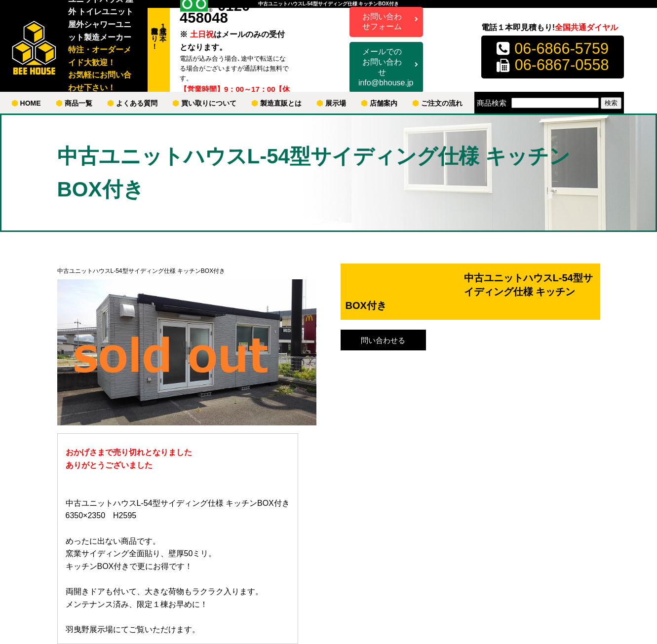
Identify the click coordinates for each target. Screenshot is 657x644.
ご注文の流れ (438, 103)
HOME (26, 103)
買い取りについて (205, 103)
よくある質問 (133, 103)
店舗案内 (379, 103)
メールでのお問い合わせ (386, 68)
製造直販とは (277, 103)
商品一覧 (74, 103)
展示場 (331, 103)
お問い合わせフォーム (382, 22)
